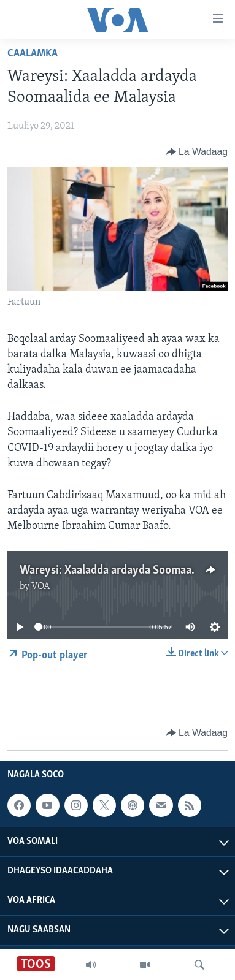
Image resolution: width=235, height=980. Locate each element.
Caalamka (33, 54)
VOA (41, 587)
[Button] (197, 152)
